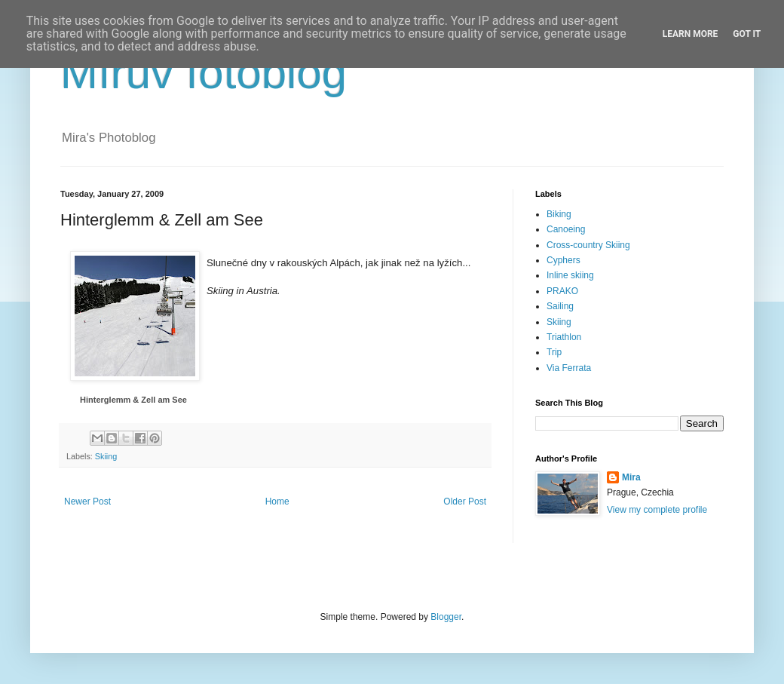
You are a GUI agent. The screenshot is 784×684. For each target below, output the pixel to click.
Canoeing (566, 229)
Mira (631, 477)
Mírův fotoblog (204, 73)
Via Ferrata (569, 368)
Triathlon (564, 337)
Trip (554, 352)
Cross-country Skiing (588, 245)
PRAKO (562, 291)
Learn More (691, 34)
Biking (559, 214)
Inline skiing (570, 275)
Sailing (560, 306)
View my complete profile (657, 510)
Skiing (106, 456)
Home (277, 501)
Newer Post (87, 501)
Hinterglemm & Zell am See (133, 400)
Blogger (446, 617)
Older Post (465, 501)
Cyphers (563, 260)
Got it (747, 34)
